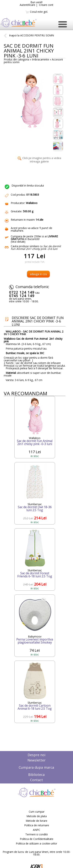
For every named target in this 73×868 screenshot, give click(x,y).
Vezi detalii (18, 242)
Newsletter (36, 760)
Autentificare (27, 5)
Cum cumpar (37, 812)
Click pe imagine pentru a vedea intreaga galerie (39, 160)
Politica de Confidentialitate (37, 839)
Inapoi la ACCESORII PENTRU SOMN (29, 35)
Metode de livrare (36, 821)
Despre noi (36, 755)
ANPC (36, 830)
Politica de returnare (37, 825)
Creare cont (46, 5)
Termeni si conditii (36, 834)
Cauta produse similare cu (36, 247)
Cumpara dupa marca (36, 767)
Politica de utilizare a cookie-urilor (36, 843)
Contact (36, 780)
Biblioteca (36, 775)
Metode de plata (37, 816)
